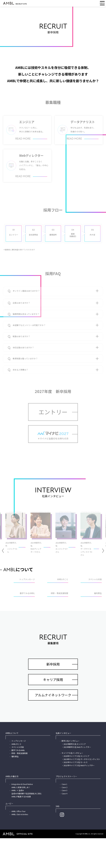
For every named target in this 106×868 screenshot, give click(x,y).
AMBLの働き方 (12, 806)
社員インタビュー (63, 763)
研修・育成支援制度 (20, 783)
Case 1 (64, 814)
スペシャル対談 (18, 777)
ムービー (9, 833)
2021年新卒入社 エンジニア (75, 774)
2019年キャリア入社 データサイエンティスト (82, 789)
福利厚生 (15, 786)
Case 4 (64, 823)
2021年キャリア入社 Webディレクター (79, 795)
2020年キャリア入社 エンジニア (76, 786)
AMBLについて (12, 763)
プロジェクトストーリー (66, 806)
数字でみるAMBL (18, 780)
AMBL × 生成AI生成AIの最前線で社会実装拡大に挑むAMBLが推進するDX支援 (27, 823)
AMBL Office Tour (18, 841)
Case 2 (64, 817)
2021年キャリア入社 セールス (75, 792)
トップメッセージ (19, 771)
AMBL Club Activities (20, 844)
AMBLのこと (16, 774)
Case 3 (64, 820)
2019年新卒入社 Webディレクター (77, 777)
